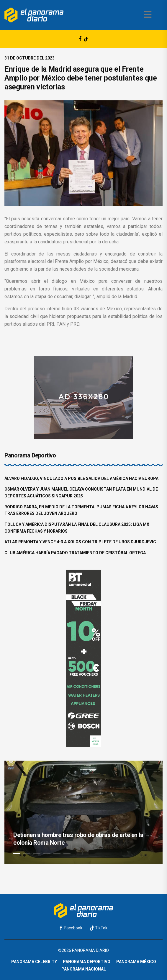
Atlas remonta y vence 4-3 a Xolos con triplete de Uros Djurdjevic (80, 542)
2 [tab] (27, 854)
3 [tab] (37, 854)
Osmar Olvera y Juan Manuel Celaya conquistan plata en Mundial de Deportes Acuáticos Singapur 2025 (81, 493)
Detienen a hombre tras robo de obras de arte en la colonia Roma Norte (78, 839)
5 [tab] (57, 854)
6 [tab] (67, 854)
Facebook (71, 928)
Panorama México (136, 962)
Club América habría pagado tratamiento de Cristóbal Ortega (75, 553)
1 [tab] (17, 854)
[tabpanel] (83, 812)
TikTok (99, 928)
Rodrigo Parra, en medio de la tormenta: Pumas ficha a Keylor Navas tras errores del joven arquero (81, 510)
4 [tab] (47, 854)
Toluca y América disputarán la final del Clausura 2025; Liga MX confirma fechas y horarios (77, 528)
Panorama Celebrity (34, 962)
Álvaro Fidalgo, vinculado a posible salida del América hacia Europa (81, 478)
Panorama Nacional (84, 969)
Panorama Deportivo (87, 962)
